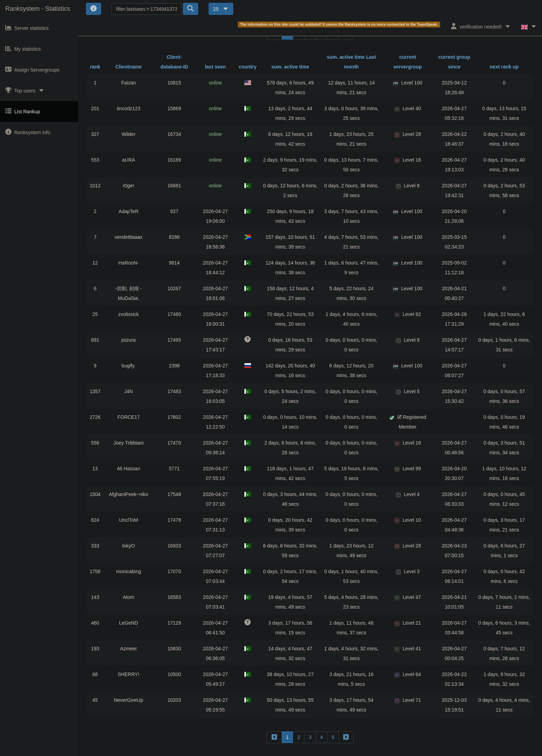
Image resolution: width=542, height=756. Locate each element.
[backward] (274, 737)
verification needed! (481, 26)
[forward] (346, 737)
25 (221, 9)
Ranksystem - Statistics (38, 9)
